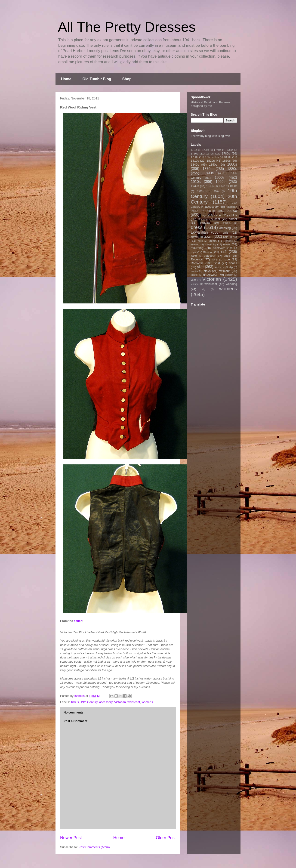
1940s (210, 186)
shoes (233, 263)
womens (147, 702)
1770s (210, 153)
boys (204, 215)
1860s (232, 164)
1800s (228, 157)
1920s (220, 182)
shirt (217, 263)
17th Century (212, 157)
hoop (200, 241)
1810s (195, 161)
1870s (207, 169)
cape (218, 215)
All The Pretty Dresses (127, 27)
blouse (211, 211)
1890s (209, 173)
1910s (196, 182)
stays (207, 271)
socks (194, 271)
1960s (233, 186)
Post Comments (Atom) (94, 847)
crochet (226, 223)
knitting (195, 244)
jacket (213, 241)
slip (231, 267)
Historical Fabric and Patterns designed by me (211, 104)
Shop (127, 79)
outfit (224, 252)
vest (193, 280)
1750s (230, 150)
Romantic (197, 263)
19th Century (89, 702)
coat (217, 219)
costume (205, 223)
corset (233, 219)
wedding (231, 284)
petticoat (209, 256)
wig (203, 289)
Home (66, 79)
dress (197, 227)
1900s (220, 178)
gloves (195, 237)
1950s (222, 186)
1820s (211, 161)
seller (78, 621)
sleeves (219, 267)
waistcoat (134, 702)
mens (227, 244)
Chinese (203, 219)
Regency (197, 259)
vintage (195, 284)
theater (194, 275)
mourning (197, 248)
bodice (232, 211)
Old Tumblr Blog (97, 79)
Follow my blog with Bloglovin (210, 136)
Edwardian (199, 232)
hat (235, 237)
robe (227, 259)
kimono (229, 241)
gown (208, 236)
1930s (195, 186)
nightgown (219, 248)
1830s (227, 161)
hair (225, 237)
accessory (106, 702)
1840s (195, 165)
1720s (206, 150)
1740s (217, 150)
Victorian (120, 702)
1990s (216, 191)
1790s (194, 157)
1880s (75, 702)
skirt (200, 267)
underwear (210, 275)
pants (194, 256)
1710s (194, 150)
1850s (213, 165)
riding (214, 260)
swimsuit (225, 271)
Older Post (166, 838)
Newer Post (71, 838)
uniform (229, 275)
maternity (210, 244)
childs (233, 215)
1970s (200, 191)
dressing (225, 228)
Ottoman (208, 252)
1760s (194, 153)
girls (226, 233)
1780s (226, 153)
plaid (227, 256)
